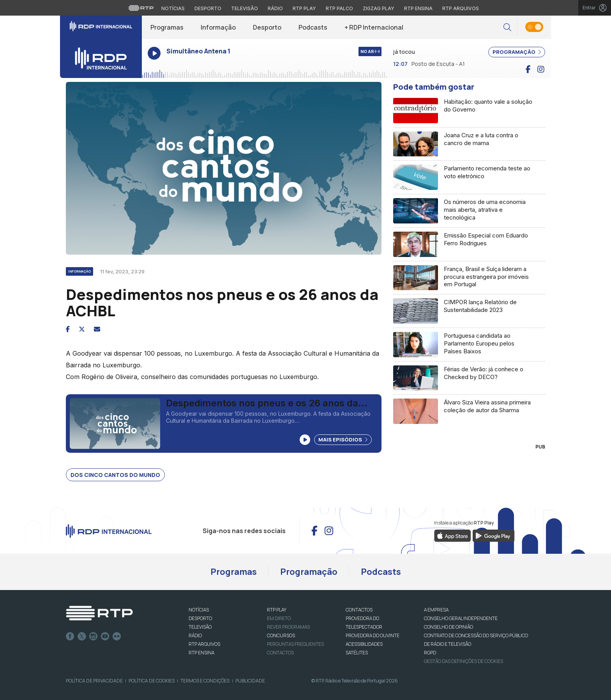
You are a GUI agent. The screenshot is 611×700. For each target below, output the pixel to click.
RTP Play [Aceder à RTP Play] (304, 8)
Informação (218, 27)
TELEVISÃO (200, 627)
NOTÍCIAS (199, 610)
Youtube (105, 636)
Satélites (357, 653)
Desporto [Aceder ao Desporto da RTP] (208, 8)
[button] (507, 27)
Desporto (267, 27)
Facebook (70, 636)
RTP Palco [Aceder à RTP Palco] (339, 8)
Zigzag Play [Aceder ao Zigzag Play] (379, 8)
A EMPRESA (436, 610)
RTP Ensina (201, 653)
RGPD (430, 653)
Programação (309, 572)
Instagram (94, 636)
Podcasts (313, 27)
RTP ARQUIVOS (204, 644)
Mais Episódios (343, 439)
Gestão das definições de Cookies (464, 661)
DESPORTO (200, 618)
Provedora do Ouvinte (373, 635)
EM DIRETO (279, 618)
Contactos (280, 653)
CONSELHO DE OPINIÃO (449, 627)
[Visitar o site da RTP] (141, 8)
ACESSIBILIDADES (364, 644)
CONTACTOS (359, 610)
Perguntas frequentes (295, 644)
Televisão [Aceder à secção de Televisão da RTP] (245, 8)
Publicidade (250, 681)
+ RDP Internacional (374, 27)
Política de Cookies (152, 681)
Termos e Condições (205, 681)
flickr (117, 636)
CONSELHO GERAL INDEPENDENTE (461, 618)
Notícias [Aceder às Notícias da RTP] (173, 8)
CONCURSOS (281, 635)
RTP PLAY (277, 610)
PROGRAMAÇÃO (517, 52)
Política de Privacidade (94, 681)
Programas (167, 27)
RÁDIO (195, 635)
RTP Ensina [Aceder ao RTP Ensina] (418, 8)
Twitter (82, 636)
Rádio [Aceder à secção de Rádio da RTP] (275, 8)
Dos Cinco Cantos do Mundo (115, 475)
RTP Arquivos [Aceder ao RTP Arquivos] (461, 8)
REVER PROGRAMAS (288, 627)
